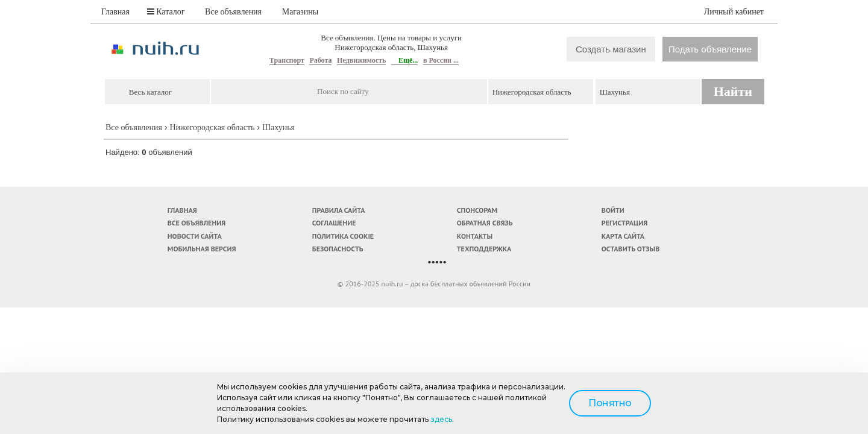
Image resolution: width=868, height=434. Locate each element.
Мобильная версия (202, 249)
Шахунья (278, 127)
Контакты (475, 236)
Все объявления (233, 12)
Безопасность (338, 249)
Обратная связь (485, 223)
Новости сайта (195, 236)
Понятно (610, 403)
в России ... (441, 60)
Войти (613, 210)
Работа (320, 60)
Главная (115, 12)
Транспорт (287, 60)
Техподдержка (484, 249)
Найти (733, 91)
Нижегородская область (212, 127)
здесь (441, 419)
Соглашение (334, 223)
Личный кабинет (734, 12)
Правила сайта (339, 210)
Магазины (300, 12)
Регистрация (624, 223)
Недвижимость (361, 60)
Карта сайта (623, 236)
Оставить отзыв (631, 249)
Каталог (166, 12)
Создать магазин (611, 49)
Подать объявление (710, 49)
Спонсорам (477, 210)
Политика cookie (343, 236)
